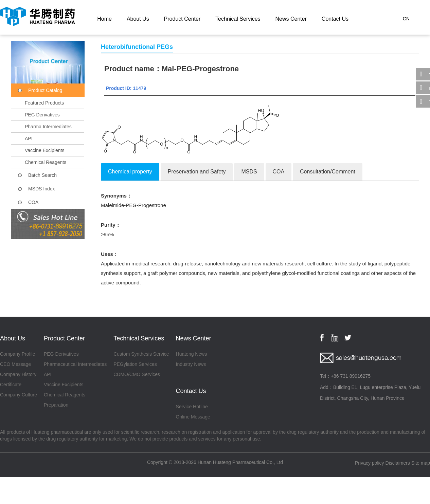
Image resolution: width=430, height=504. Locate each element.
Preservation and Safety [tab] (197, 172)
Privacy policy (370, 463)
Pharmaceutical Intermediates (75, 364)
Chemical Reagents (46, 162)
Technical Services (238, 19)
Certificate (11, 385)
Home (104, 19)
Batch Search (42, 175)
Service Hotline (192, 407)
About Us (138, 19)
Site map (421, 463)
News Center (291, 19)
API (29, 138)
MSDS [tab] (249, 172)
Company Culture (19, 395)
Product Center (182, 19)
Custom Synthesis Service (141, 354)
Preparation (56, 405)
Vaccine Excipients (44, 150)
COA (33, 202)
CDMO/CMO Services (137, 374)
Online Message (193, 417)
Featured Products (44, 103)
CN (406, 19)
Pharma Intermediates (48, 127)
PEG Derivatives (42, 115)
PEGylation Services (135, 364)
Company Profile (18, 354)
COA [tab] (279, 172)
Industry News (191, 364)
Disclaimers (398, 463)
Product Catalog (45, 90)
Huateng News (192, 354)
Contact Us (335, 19)
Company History (18, 374)
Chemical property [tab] (130, 172)
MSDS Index (42, 189)
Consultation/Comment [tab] (328, 172)
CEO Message (15, 364)
